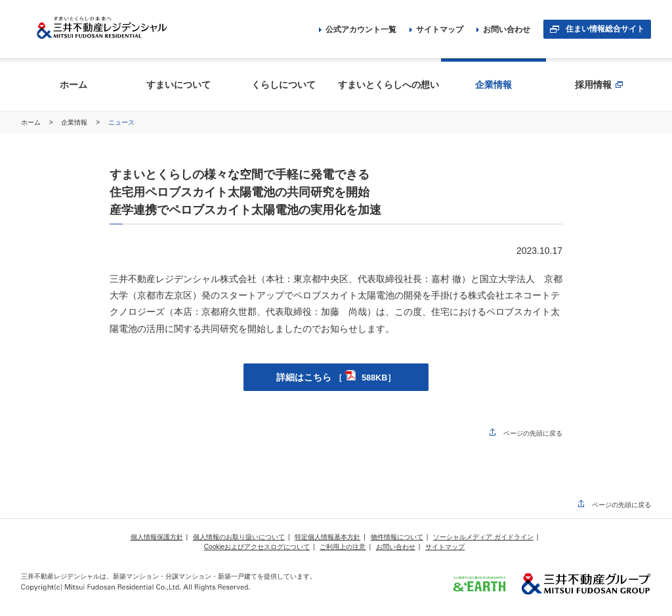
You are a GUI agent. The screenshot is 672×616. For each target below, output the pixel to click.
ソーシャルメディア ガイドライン (483, 537)
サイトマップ (436, 30)
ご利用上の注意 (343, 547)
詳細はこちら (336, 377)
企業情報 (75, 122)
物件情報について (397, 537)
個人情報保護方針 (157, 537)
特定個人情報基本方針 (327, 537)
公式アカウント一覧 (358, 30)
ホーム (32, 122)
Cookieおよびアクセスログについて (257, 547)
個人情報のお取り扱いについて (239, 537)
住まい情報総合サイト (605, 29)
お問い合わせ (503, 30)
